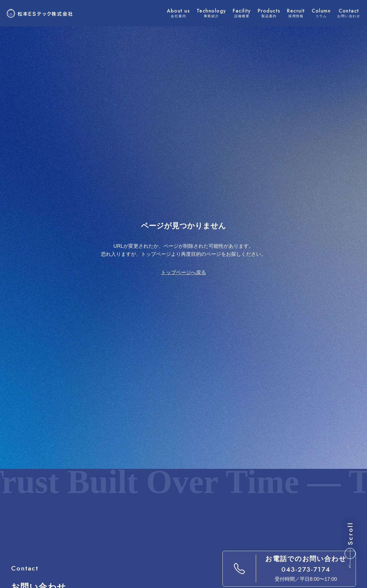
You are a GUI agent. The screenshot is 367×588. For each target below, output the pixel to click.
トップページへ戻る (183, 272)
